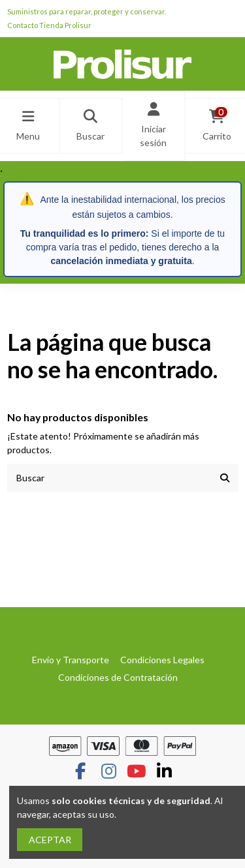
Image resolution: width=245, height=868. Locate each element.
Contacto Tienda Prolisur (49, 25)
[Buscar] (225, 478)
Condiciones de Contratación (118, 677)
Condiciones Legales (162, 660)
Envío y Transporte (71, 660)
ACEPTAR (50, 840)
